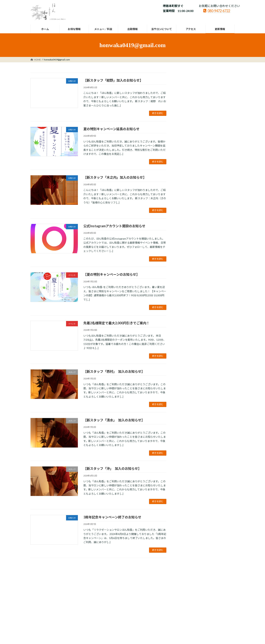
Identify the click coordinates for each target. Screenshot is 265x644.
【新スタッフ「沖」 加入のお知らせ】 (112, 468)
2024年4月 (187, 267)
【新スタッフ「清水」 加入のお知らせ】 (114, 420)
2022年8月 (187, 357)
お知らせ (204, 92)
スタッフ (202, 159)
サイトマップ (70, 586)
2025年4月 (187, 200)
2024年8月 (187, 237)
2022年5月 (187, 379)
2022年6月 (187, 372)
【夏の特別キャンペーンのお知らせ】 (111, 274)
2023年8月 (187, 282)
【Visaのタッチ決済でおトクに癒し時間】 (206, 149)
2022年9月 (187, 349)
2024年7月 (187, 245)
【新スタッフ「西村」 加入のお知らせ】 (114, 371)
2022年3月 (187, 394)
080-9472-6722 (217, 10)
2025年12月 (188, 185)
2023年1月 (187, 327)
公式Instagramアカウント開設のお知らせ (114, 226)
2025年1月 (187, 207)
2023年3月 (187, 312)
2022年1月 (187, 409)
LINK (86, 586)
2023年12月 (188, 275)
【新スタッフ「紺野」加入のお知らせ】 (113, 80)
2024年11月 (188, 222)
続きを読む (158, 113)
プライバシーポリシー (45, 586)
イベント (212, 126)
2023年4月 (187, 305)
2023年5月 (187, 297)
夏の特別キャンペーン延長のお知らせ (111, 129)
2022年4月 (187, 387)
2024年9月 (187, 230)
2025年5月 (187, 192)
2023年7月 (187, 290)
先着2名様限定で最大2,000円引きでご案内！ (116, 323)
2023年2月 (187, 319)
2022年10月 (188, 342)
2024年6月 (187, 252)
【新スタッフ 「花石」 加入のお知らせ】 (206, 164)
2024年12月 (188, 215)
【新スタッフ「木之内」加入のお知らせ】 (115, 177)
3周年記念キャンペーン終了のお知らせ (112, 517)
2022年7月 (187, 364)
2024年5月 (187, 260)
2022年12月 (188, 335)
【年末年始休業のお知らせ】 (197, 97)
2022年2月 (187, 402)
